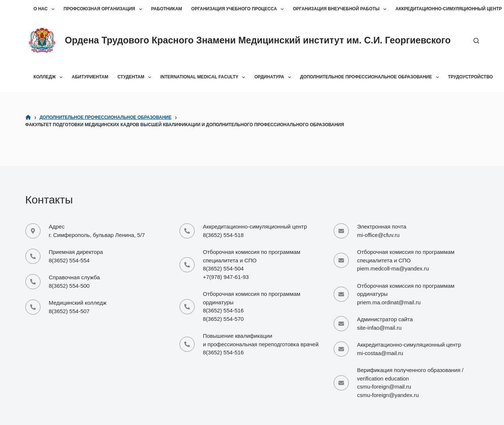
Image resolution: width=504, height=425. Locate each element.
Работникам (167, 9)
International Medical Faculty (204, 77)
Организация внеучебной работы (341, 9)
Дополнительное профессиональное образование (371, 77)
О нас (45, 9)
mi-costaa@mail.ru (380, 353)
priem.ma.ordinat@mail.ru (389, 302)
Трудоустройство (471, 77)
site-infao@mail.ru (379, 328)
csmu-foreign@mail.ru (384, 387)
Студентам (136, 77)
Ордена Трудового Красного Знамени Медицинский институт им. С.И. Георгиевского (258, 40)
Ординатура (274, 77)
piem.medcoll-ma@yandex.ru (393, 268)
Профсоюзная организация (104, 9)
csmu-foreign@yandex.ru (388, 395)
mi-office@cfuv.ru (379, 235)
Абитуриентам (90, 77)
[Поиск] (476, 41)
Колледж (49, 77)
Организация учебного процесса (239, 9)
